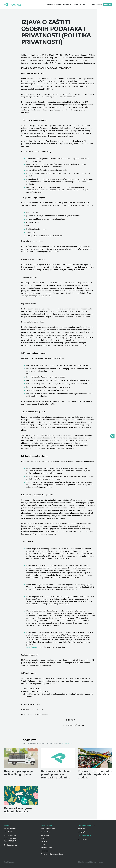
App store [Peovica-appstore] (81, 829)
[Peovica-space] (21, 834)
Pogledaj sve (67, 743)
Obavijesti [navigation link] (67, 4)
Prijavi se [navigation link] (108, 4)
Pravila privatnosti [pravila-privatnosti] (11, 845)
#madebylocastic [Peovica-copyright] (9, 862)
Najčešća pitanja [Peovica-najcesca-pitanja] (47, 848)
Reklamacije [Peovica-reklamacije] (45, 851)
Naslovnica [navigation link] (51, 4)
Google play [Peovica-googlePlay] (82, 832)
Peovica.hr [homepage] (12, 5)
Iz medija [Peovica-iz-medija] (44, 845)
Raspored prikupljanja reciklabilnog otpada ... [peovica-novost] (19, 773)
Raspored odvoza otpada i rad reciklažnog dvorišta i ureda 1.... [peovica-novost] (95, 774)
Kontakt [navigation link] (99, 4)
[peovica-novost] (21, 758)
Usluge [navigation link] (59, 4)
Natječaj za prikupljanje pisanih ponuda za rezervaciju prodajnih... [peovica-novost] (56, 774)
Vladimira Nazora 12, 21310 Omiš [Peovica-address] (11, 830)
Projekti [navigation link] (75, 4)
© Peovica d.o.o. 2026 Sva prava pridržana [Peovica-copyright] (91, 862)
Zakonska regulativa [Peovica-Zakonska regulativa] (48, 829)
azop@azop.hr (32, 647)
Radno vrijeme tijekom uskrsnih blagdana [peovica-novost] (19, 810)
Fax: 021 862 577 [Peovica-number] (10, 841)
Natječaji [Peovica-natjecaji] (44, 841)
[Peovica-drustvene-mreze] (79, 839)
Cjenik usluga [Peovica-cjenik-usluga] (46, 832)
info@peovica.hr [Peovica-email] (10, 836)
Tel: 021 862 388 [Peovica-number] (10, 838)
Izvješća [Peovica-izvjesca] (44, 838)
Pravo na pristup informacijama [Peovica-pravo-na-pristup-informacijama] (52, 854)
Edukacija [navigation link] (84, 4)
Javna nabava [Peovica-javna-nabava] (46, 835)
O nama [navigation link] (92, 4)
